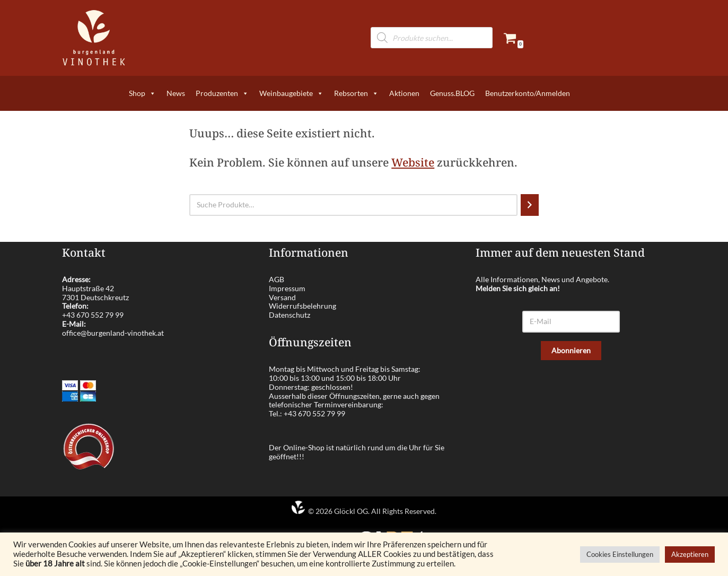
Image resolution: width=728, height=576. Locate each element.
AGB (277, 279)
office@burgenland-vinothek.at (113, 333)
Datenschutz (290, 315)
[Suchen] (530, 205)
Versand (282, 297)
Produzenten (222, 93)
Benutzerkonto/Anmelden (528, 93)
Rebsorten (356, 93)
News (176, 93)
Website (413, 162)
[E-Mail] (571, 322)
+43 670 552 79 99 (93, 315)
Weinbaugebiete (291, 93)
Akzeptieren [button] (690, 554)
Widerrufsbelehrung (302, 306)
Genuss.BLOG (452, 93)
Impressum (287, 288)
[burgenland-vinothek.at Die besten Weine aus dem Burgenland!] (94, 38)
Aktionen (404, 93)
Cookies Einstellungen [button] (620, 554)
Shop (142, 93)
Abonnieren (571, 350)
